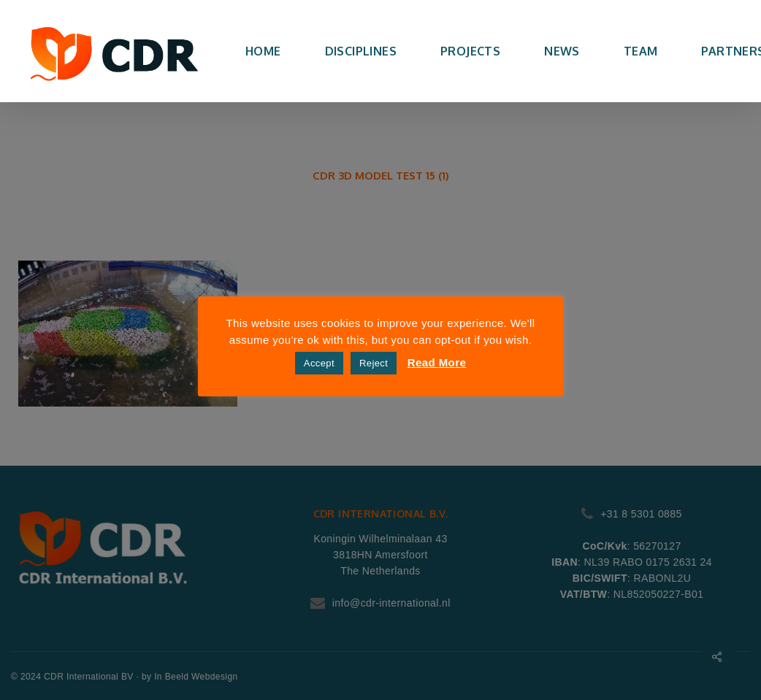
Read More (437, 362)
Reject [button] (374, 363)
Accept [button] (319, 363)
